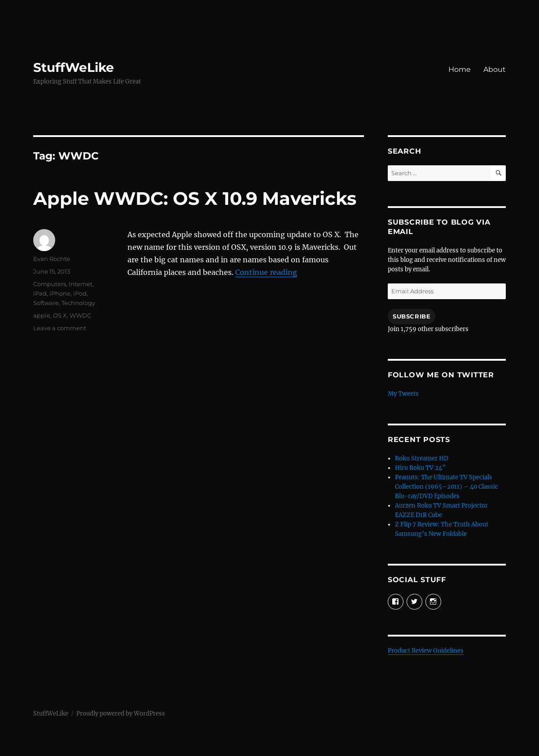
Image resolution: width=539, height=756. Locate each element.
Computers (50, 284)
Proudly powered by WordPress (121, 714)
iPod (80, 293)
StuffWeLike (74, 67)
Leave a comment (60, 328)
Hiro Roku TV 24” (420, 468)
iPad (40, 293)
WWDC (80, 315)
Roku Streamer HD (422, 458)
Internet (81, 284)
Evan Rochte (52, 259)
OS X (60, 315)
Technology (78, 303)
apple (42, 315)
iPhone (60, 293)
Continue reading (266, 272)
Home (460, 69)
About (495, 69)
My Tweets (403, 394)
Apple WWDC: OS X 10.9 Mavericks (195, 198)
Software (46, 303)
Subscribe (412, 316)
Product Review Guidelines (426, 651)
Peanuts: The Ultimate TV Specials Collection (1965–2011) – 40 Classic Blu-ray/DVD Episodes (447, 487)
